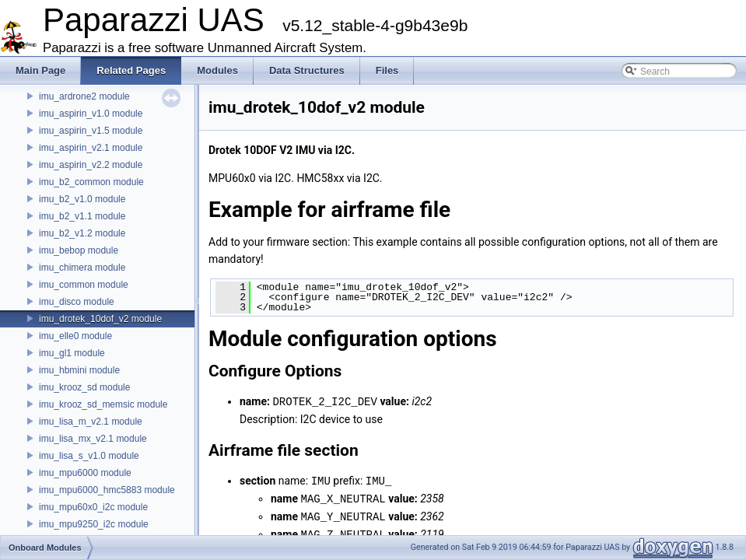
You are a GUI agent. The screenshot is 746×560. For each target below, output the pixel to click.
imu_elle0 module (75, 336)
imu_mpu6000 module (85, 473)
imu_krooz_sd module (84, 387)
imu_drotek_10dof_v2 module (100, 319)
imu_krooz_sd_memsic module (103, 404)
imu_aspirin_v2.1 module (91, 148)
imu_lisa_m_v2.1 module (91, 422)
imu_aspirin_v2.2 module (91, 165)
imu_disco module (77, 302)
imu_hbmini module (79, 370)
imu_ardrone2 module (84, 96)
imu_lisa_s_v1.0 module (89, 456)
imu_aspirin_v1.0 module (91, 114)
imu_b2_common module (91, 182)
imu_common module (84, 285)
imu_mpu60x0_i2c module (93, 507)
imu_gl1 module (72, 353)
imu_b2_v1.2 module (82, 233)
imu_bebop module (79, 250)
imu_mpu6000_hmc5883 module (107, 490)
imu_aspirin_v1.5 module (91, 131)
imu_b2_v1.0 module (82, 199)
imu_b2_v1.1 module (82, 216)
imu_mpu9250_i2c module (94, 524)
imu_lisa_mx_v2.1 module (93, 439)
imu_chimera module (82, 268)
